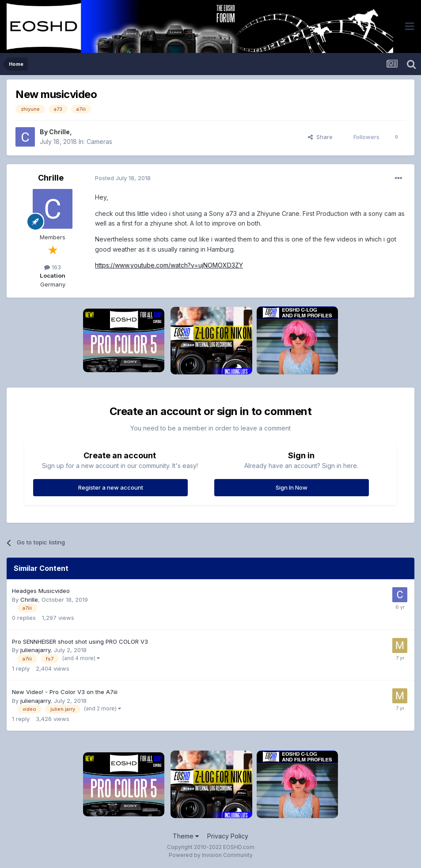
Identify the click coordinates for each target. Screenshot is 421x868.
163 (53, 267)
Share (320, 137)
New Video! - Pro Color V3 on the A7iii (65, 692)
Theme (186, 836)
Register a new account (111, 487)
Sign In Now (292, 487)
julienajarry (35, 650)
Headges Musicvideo (41, 591)
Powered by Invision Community (211, 855)
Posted (123, 178)
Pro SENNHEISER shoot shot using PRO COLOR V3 (80, 642)
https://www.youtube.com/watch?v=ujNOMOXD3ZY (169, 265)
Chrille (59, 132)
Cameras (99, 142)
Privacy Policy (228, 836)
